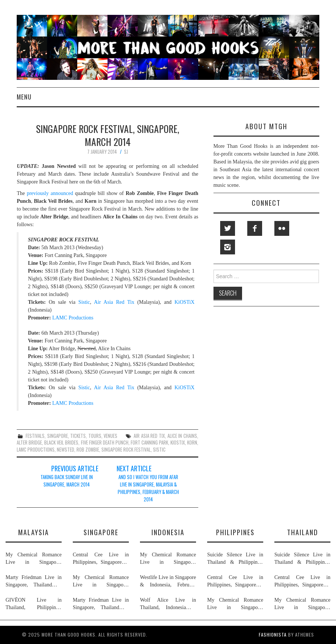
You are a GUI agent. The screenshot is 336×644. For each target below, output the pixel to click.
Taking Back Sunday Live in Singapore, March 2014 (67, 481)
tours (95, 436)
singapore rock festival (126, 450)
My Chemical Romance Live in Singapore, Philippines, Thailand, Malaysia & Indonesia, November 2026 (34, 559)
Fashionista (273, 635)
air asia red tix (149, 436)
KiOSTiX (185, 302)
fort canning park (149, 443)
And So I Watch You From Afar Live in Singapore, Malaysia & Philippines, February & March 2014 (148, 488)
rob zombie (88, 450)
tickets (78, 436)
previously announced (50, 193)
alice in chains (182, 436)
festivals (35, 436)
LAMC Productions (73, 318)
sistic (159, 450)
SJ (126, 152)
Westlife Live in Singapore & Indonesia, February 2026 (168, 582)
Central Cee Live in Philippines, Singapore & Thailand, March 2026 (101, 559)
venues (110, 436)
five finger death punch (105, 443)
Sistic (84, 302)
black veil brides (61, 443)
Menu (24, 97)
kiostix (178, 443)
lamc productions (36, 450)
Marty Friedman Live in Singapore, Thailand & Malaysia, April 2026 (34, 582)
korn (192, 443)
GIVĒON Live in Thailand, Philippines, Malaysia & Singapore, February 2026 (34, 604)
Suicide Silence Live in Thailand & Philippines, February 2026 (235, 559)
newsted (66, 450)
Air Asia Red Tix (114, 302)
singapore (58, 436)
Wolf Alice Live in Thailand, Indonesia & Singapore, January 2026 (168, 604)
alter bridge (29, 443)
